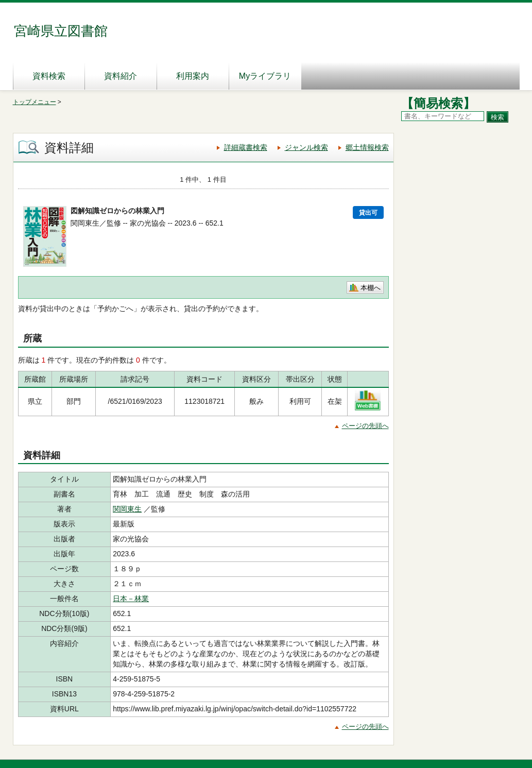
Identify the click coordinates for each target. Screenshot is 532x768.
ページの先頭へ (365, 426)
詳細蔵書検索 (246, 147)
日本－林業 (131, 599)
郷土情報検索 (367, 147)
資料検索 (49, 76)
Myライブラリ (265, 76)
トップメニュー (35, 102)
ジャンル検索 (306, 147)
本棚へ (371, 288)
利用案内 (193, 76)
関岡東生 (127, 509)
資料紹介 (121, 76)
